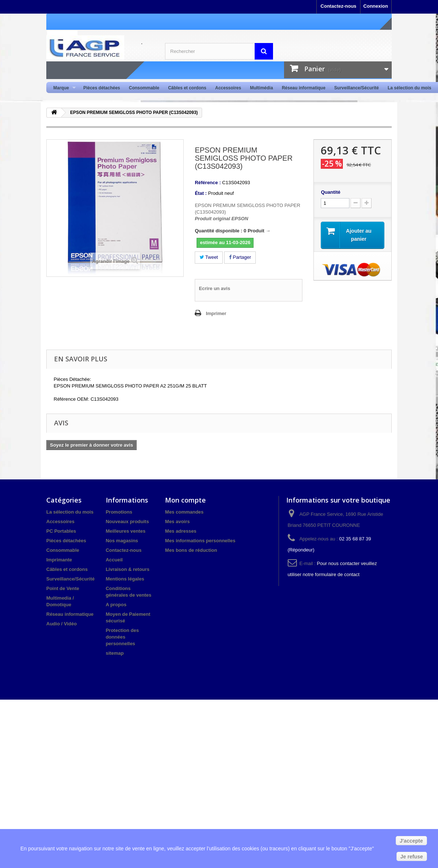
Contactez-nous (338, 6)
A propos (116, 605)
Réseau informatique (304, 88)
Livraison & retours (128, 569)
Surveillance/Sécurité (357, 88)
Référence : (208, 183)
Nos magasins (122, 541)
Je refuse (412, 857)
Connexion (376, 6)
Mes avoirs (177, 521)
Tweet (209, 257)
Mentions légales (125, 579)
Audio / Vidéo (62, 624)
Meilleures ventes (126, 531)
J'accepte (411, 841)
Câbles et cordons (187, 88)
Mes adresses (181, 531)
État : (201, 193)
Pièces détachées (102, 88)
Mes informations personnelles (200, 541)
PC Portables (61, 531)
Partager (240, 257)
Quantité (331, 192)
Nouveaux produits (128, 521)
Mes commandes (184, 512)
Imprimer (216, 313)
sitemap (115, 653)
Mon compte (185, 500)
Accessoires (228, 88)
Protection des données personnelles (122, 637)
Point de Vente (63, 588)
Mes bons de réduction (191, 550)
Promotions (119, 512)
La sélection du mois (410, 88)
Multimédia (261, 88)
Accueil (114, 560)
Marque (62, 88)
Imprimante (59, 560)
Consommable (144, 88)
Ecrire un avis (214, 288)
